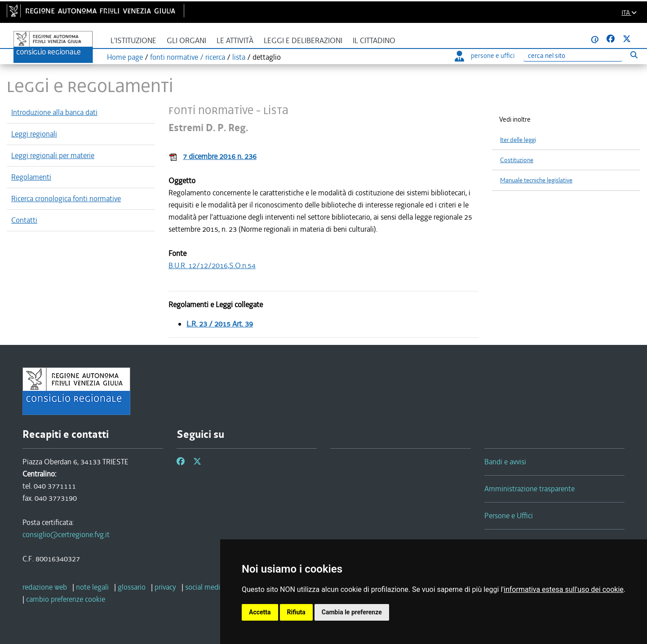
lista (239, 57)
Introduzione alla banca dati (54, 112)
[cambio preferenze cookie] (66, 599)
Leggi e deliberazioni (303, 41)
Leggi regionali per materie (53, 155)
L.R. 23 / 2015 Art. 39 (220, 324)
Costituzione (517, 160)
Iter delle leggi (518, 140)
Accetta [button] (260, 612)
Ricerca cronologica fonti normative (66, 198)
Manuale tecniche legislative (536, 180)
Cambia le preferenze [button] (352, 612)
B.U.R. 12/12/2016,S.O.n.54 (212, 265)
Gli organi (186, 41)
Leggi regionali (34, 134)
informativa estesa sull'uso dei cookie (564, 589)
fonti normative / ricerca (188, 57)
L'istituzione (133, 41)
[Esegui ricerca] (634, 55)
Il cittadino (374, 41)
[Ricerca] (573, 56)
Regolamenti (31, 177)
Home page (125, 57)
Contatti (24, 220)
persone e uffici (485, 56)
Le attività (235, 41)
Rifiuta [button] (296, 612)
